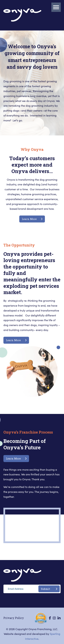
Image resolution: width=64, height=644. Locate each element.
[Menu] (56, 7)
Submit (49, 589)
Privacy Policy (14, 618)
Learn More (32, 219)
